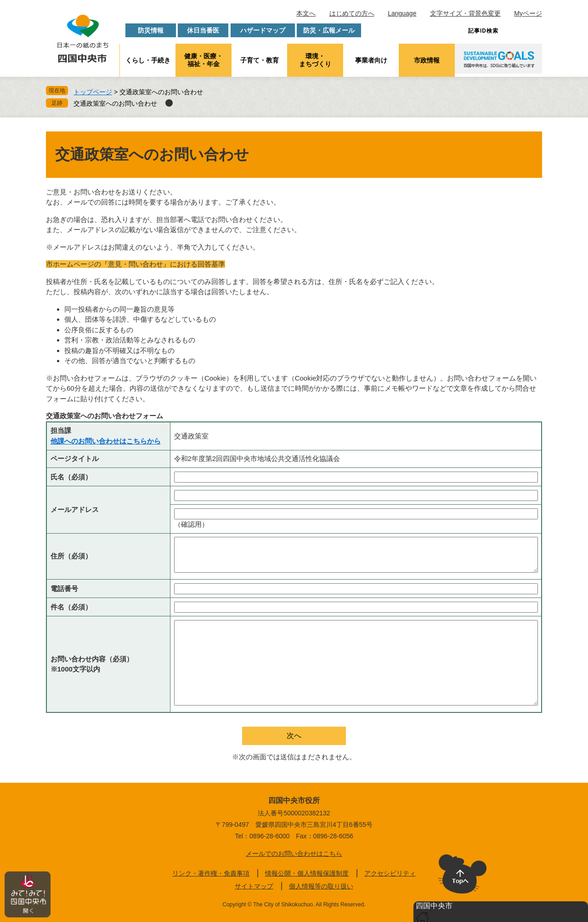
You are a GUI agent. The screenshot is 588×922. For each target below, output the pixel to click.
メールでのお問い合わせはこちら (294, 854)
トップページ (93, 92)
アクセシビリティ (390, 873)
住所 (71, 556)
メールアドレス (75, 509)
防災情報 (151, 30)
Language (402, 13)
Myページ (528, 13)
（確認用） (191, 524)
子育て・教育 (260, 60)
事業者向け (371, 60)
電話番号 (64, 589)
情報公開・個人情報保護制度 (307, 873)
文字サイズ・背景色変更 (465, 13)
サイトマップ (254, 886)
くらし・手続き (148, 60)
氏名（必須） (71, 477)
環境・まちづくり (315, 60)
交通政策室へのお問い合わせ (115, 103)
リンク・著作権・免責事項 (211, 873)
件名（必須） (71, 607)
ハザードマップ (263, 30)
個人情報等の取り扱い (321, 886)
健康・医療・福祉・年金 (204, 60)
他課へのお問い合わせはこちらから (106, 441)
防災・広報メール (329, 30)
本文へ (306, 13)
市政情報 (427, 60)
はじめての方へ (352, 13)
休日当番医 (203, 30)
